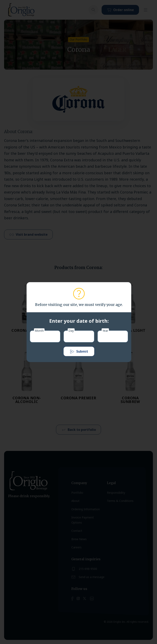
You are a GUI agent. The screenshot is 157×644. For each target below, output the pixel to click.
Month (39, 330)
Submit (79, 352)
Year (105, 330)
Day (71, 330)
